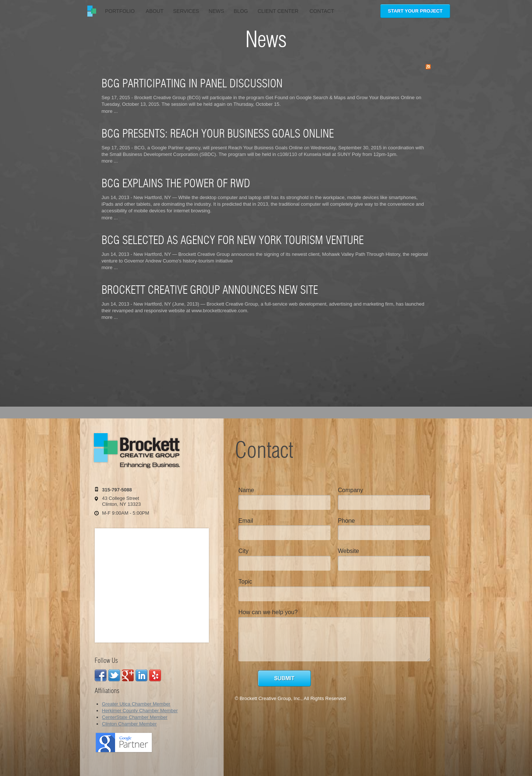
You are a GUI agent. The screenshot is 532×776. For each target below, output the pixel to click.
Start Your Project (415, 11)
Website (349, 551)
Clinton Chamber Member (129, 724)
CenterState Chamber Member (135, 717)
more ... (110, 111)
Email (246, 521)
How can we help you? (268, 612)
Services (186, 11)
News (216, 11)
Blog (241, 11)
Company (350, 490)
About (155, 11)
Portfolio (121, 11)
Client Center (279, 11)
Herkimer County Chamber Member (140, 711)
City (244, 551)
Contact (322, 11)
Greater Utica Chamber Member (136, 704)
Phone (346, 521)
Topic (245, 582)
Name (246, 490)
